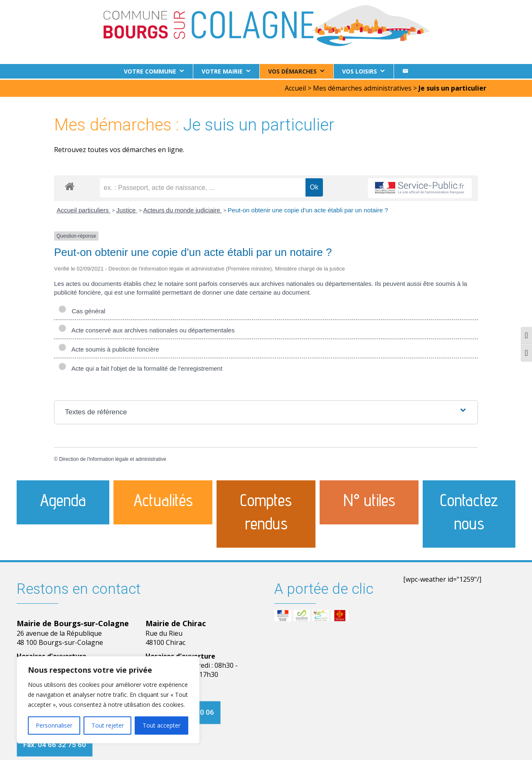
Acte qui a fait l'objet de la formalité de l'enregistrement (140, 367)
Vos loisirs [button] (360, 71)
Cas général (82, 310)
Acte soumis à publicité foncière (109, 348)
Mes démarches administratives (362, 87)
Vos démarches (292, 71)
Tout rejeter (108, 725)
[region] (108, 700)
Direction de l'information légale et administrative (113, 458)
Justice (127, 209)
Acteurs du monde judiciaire (183, 209)
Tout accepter (161, 725)
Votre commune (150, 71)
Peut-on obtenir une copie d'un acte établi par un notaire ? (308, 209)
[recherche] (203, 187)
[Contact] (405, 71)
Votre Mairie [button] (222, 71)
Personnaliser (54, 725)
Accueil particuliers (84, 209)
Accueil (295, 87)
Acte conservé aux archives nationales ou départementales (146, 329)
